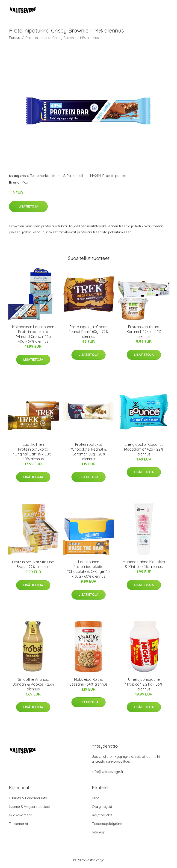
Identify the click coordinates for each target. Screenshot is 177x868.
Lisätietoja (28, 206)
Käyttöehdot (102, 815)
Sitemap (99, 832)
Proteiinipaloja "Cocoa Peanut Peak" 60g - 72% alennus (88, 332)
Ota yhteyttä (102, 807)
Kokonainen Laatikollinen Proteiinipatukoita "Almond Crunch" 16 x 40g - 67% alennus (33, 334)
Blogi (96, 798)
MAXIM (95, 176)
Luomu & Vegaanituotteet (30, 807)
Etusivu (15, 38)
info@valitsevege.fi (107, 772)
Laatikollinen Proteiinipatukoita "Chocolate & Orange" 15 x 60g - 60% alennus (88, 569)
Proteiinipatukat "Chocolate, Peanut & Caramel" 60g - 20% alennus (89, 452)
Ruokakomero (21, 815)
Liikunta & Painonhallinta (69, 176)
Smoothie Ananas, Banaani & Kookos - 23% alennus (33, 684)
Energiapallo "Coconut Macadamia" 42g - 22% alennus (144, 449)
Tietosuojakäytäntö (108, 824)
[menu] (164, 10)
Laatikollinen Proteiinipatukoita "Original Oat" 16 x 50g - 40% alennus (33, 452)
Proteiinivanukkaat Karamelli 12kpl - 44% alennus (144, 332)
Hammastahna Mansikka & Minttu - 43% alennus (144, 564)
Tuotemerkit (39, 176)
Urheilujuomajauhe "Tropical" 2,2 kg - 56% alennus (144, 684)
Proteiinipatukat (115, 176)
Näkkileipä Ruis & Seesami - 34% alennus (88, 682)
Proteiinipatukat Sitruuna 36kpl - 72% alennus (33, 564)
